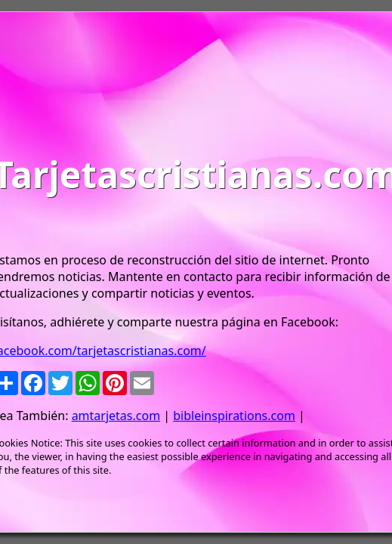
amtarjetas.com (116, 416)
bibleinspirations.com (234, 416)
